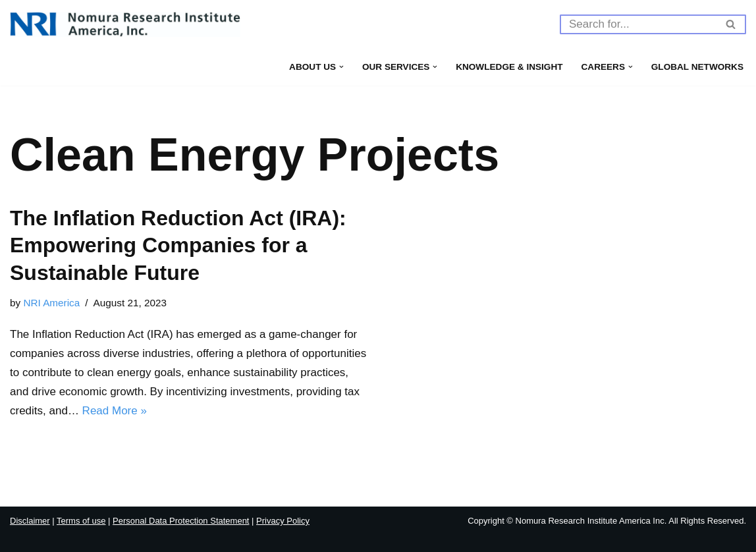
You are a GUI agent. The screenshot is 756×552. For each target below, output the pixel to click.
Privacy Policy (283, 521)
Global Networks (697, 67)
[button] (341, 67)
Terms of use (81, 521)
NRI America (51, 303)
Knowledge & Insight (509, 67)
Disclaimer (30, 521)
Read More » (115, 411)
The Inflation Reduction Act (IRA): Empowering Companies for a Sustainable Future (178, 245)
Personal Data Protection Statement (181, 521)
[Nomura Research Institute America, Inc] (125, 24)
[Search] (638, 24)
